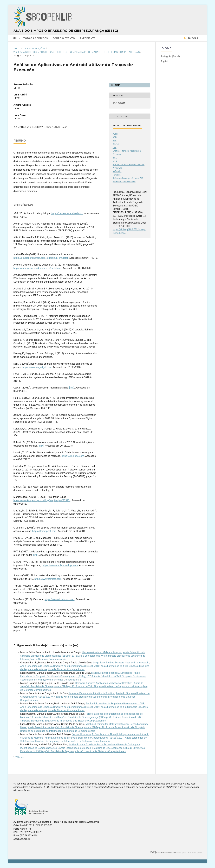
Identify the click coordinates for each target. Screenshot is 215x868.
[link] (72, 388)
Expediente (88, 38)
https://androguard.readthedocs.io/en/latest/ (38, 268)
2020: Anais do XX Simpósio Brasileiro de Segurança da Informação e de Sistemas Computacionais (77, 52)
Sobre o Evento (64, 38)
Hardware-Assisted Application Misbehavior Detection (104, 683)
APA (115, 141)
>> (22, 757)
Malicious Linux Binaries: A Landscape (112, 673)
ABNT (115, 134)
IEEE (115, 158)
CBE (115, 148)
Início (17, 48)
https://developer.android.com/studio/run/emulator (41, 258)
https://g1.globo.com (73, 456)
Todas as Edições (35, 38)
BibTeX (116, 144)
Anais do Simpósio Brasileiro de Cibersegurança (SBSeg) (66, 31)
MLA (115, 161)
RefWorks (117, 171)
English (164, 61)
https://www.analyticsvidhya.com (60, 565)
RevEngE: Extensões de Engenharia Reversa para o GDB (115, 704)
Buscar (193, 38)
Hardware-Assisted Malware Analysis (102, 652)
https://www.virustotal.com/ (60, 599)
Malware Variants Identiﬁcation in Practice (92, 693)
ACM (115, 137)
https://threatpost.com (44, 531)
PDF (117, 85)
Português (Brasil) (170, 56)
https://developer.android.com (67, 213)
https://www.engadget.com (37, 367)
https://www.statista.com (48, 579)
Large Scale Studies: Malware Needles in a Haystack (121, 663)
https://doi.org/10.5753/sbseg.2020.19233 (43, 127)
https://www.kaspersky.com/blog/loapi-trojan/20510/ (42, 500)
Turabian (117, 175)
